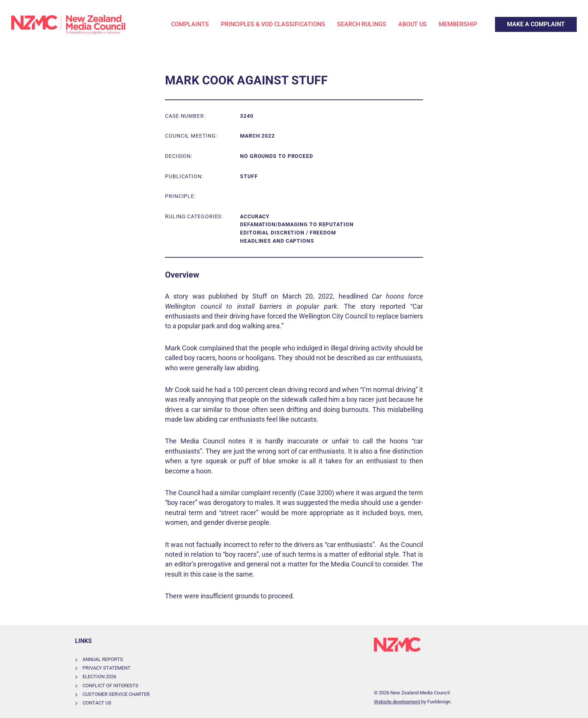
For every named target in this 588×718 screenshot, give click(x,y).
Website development (397, 702)
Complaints (190, 24)
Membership (458, 24)
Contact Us (97, 703)
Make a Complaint (519, 21)
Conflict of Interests (110, 686)
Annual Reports (103, 659)
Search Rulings (362, 24)
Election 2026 (99, 677)
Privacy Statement (106, 668)
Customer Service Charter (116, 694)
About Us (412, 24)
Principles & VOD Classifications (273, 24)
